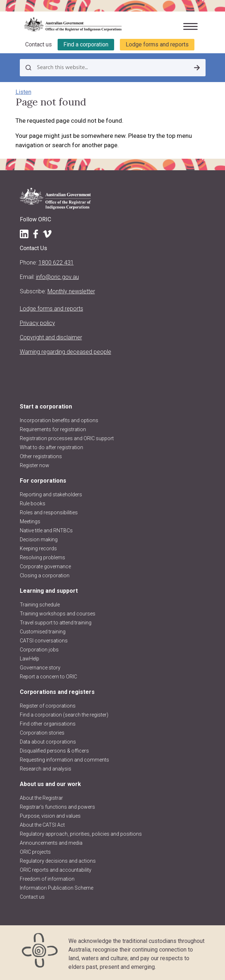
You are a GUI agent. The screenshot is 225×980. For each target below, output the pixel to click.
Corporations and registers (57, 692)
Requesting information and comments (64, 760)
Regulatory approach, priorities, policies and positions (81, 834)
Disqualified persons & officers (54, 751)
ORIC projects (35, 852)
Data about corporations (48, 742)
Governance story (40, 668)
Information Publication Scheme (57, 888)
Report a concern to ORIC (48, 677)
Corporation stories (42, 733)
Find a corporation (86, 44)
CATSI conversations (44, 641)
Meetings (30, 521)
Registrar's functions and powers (57, 807)
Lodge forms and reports (157, 44)
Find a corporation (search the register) (64, 715)
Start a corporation (46, 407)
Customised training (43, 632)
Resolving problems (42, 557)
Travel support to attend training (56, 623)
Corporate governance (45, 566)
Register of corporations (48, 706)
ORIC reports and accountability (56, 870)
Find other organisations (48, 724)
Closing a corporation (45, 575)
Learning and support (49, 591)
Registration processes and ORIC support (67, 438)
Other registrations (41, 456)
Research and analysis (46, 769)
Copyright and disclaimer (51, 337)
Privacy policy (37, 323)
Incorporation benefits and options (59, 420)
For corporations (43, 481)
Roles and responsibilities (49, 512)
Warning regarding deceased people (66, 352)
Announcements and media (51, 843)
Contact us (39, 44)
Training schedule (40, 605)
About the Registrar (41, 798)
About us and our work (50, 784)
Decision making (39, 539)
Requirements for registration (53, 429)
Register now (35, 465)
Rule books (33, 503)
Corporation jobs (39, 650)
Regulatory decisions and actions (58, 861)
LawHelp (30, 659)
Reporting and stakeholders (51, 494)
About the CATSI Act (42, 825)
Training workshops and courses (58, 614)
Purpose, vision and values (50, 816)
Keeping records (38, 548)
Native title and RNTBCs (46, 530)
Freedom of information (47, 879)
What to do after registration (51, 447)
